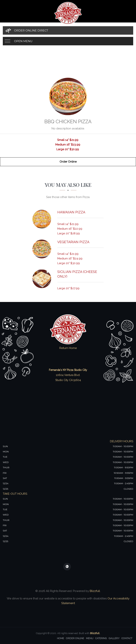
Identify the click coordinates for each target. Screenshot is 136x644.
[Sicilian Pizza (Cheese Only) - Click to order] (43, 279)
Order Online (68, 162)
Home (61, 638)
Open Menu (23, 41)
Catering (101, 638)
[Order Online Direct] (68, 30)
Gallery (114, 638)
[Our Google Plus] (67, 567)
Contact (127, 638)
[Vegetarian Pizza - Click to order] (43, 249)
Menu (90, 638)
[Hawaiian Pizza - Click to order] (43, 219)
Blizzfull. (95, 633)
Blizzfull (95, 591)
